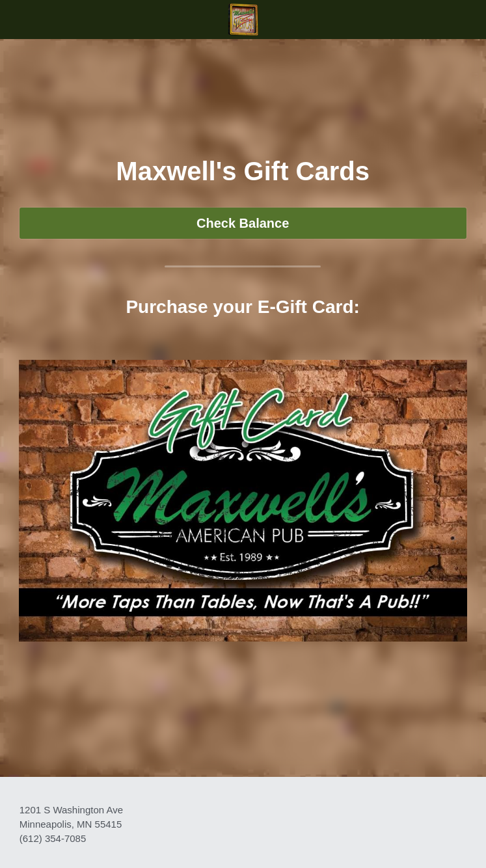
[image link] (243, 19)
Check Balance (243, 223)
